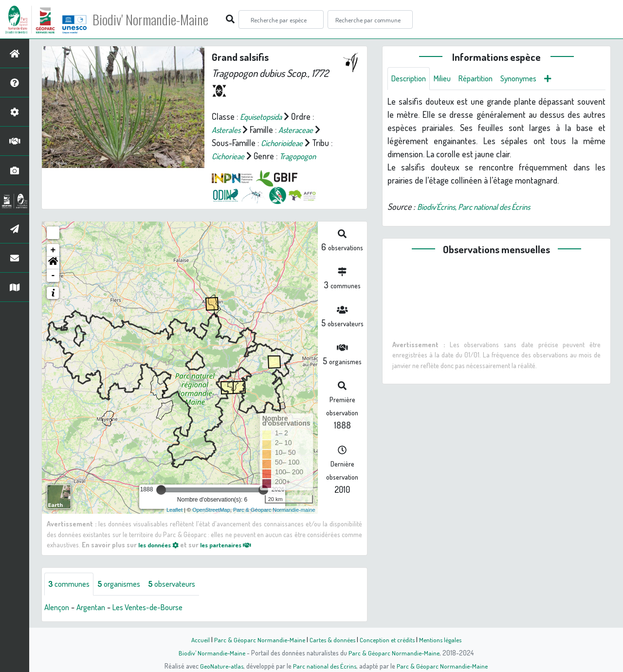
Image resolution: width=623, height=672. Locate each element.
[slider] (161, 490)
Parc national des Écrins (325, 666)
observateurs (183, 584)
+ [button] (53, 250)
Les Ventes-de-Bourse (158, 608)
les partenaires (235, 544)
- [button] (53, 276)
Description (411, 79)
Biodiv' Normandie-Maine (160, 19)
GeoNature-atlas (220, 666)
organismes (125, 584)
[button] (53, 263)
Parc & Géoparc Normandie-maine (274, 510)
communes (71, 584)
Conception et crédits (388, 639)
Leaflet (174, 510)
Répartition (484, 79)
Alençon (58, 608)
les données (161, 544)
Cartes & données (331, 639)
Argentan (95, 608)
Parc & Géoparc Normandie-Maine (256, 639)
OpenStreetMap (211, 510)
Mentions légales (444, 639)
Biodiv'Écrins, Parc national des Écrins (482, 207)
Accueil (195, 639)
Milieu (448, 79)
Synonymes (531, 79)
